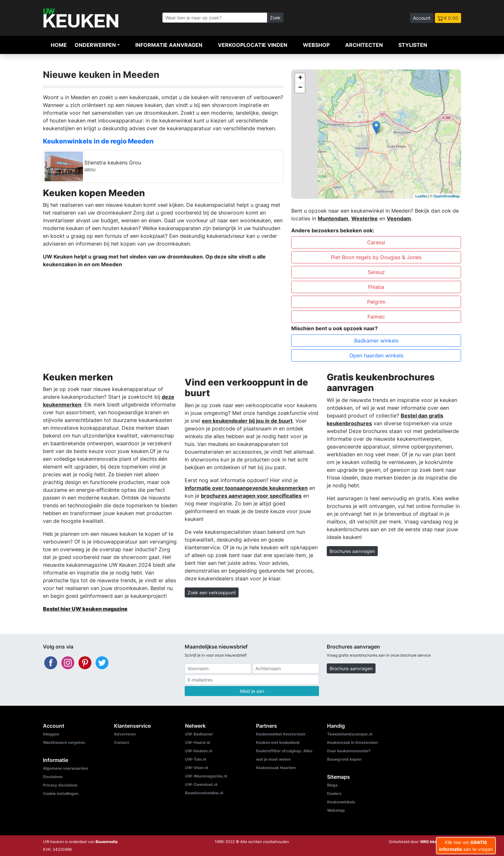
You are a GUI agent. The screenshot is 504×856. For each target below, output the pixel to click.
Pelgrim (376, 302)
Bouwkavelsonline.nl (204, 793)
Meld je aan (252, 691)
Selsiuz (376, 272)
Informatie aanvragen (169, 45)
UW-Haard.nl (197, 742)
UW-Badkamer (199, 734)
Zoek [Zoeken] (275, 18)
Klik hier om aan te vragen (466, 846)
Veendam (399, 218)
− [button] (300, 88)
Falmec (376, 317)
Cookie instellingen (61, 793)
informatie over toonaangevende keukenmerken (246, 488)
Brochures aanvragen (352, 551)
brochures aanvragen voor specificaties (251, 496)
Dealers (334, 793)
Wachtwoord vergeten (64, 742)
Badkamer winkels (376, 341)
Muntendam (333, 218)
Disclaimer (53, 777)
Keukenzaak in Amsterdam (352, 742)
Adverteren (125, 734)
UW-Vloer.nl (196, 768)
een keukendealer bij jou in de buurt (247, 421)
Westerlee (365, 218)
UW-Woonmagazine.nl (206, 776)
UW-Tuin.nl (195, 759)
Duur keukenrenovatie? (349, 751)
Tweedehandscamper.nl (350, 734)
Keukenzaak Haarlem (276, 768)
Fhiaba (376, 287)
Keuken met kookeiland (278, 742)
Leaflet (421, 196)
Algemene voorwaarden (65, 768)
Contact (122, 742)
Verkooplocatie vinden (253, 45)
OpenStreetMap (446, 196)
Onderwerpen (95, 45)
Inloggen (51, 734)
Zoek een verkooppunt (212, 592)
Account (422, 18)
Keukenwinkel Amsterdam (281, 734)
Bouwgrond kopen (344, 759)
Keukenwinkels (341, 802)
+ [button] (300, 78)
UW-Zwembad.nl (201, 784)
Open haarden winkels (376, 355)
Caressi (376, 242)
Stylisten (413, 45)
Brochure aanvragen (351, 668)
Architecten (364, 45)
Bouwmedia (107, 842)
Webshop (316, 45)
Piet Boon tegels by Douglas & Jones (376, 257)
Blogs (332, 785)
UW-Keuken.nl (199, 751)
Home (59, 45)
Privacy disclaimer (60, 785)
